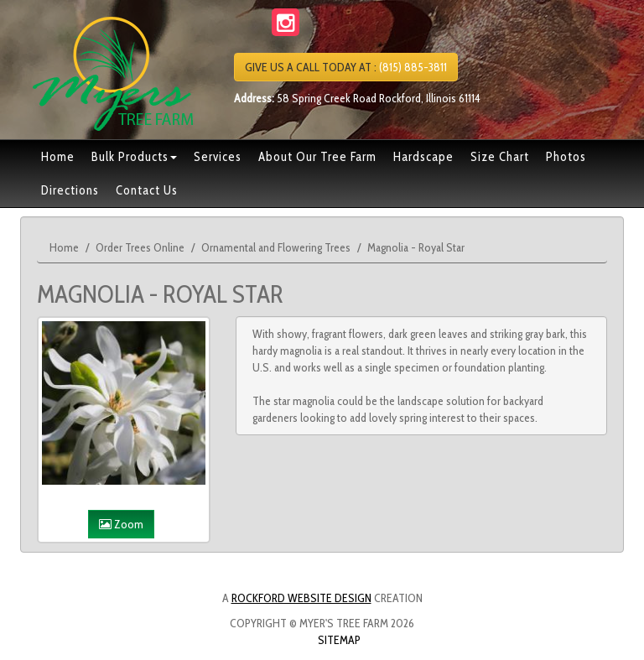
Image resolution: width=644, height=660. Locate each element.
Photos (566, 157)
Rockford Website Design (301, 598)
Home (58, 157)
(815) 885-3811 (346, 67)
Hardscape (423, 157)
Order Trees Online (140, 247)
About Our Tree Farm (317, 157)
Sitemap (339, 640)
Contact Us (147, 190)
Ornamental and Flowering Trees (276, 247)
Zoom (121, 524)
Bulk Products (134, 157)
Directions (70, 190)
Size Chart (500, 157)
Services (218, 157)
